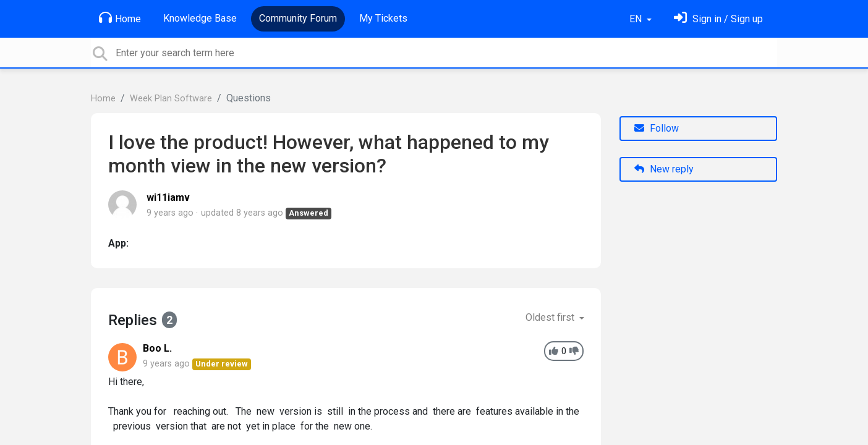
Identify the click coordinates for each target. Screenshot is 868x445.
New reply (664, 169)
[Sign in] (718, 19)
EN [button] (637, 19)
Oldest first (551, 317)
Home (120, 18)
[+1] (554, 351)
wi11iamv (168, 197)
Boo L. (157, 348)
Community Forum (298, 18)
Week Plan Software (171, 99)
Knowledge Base (200, 18)
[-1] (574, 351)
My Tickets (383, 18)
